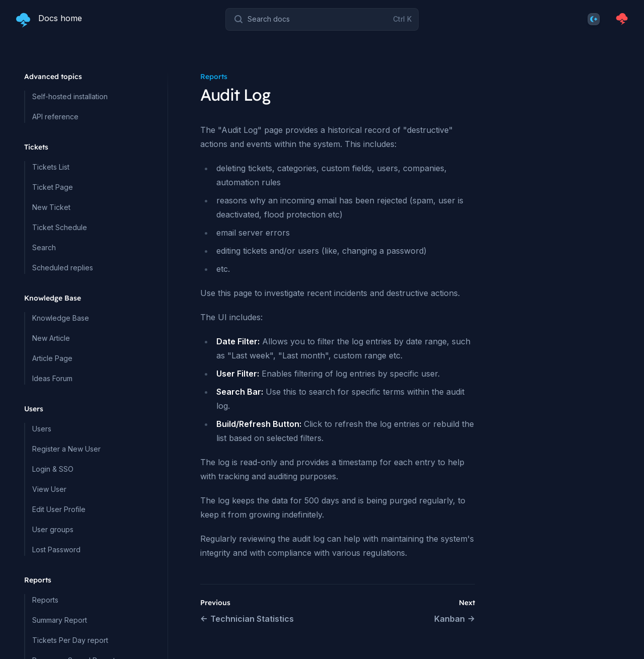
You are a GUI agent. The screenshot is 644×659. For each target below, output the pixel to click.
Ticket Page (53, 187)
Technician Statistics (247, 619)
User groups (53, 529)
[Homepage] (622, 19)
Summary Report (60, 620)
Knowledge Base (61, 318)
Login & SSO (53, 469)
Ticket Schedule (60, 227)
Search (44, 247)
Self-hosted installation (70, 96)
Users (42, 429)
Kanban (455, 619)
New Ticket (51, 207)
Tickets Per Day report (70, 640)
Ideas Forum (52, 378)
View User (49, 489)
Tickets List (51, 167)
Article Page (52, 358)
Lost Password (56, 550)
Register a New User (66, 449)
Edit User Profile (59, 509)
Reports (45, 600)
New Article (51, 338)
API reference (55, 117)
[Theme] (594, 19)
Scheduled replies (63, 268)
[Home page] (49, 19)
